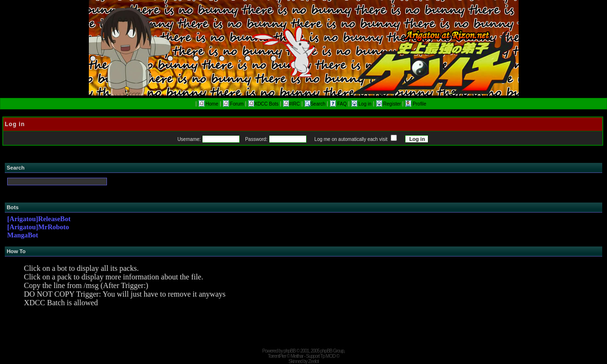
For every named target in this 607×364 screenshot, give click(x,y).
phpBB (290, 351)
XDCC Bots (263, 104)
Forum (234, 104)
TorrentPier (277, 356)
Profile (416, 104)
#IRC (292, 104)
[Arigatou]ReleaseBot (39, 219)
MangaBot (23, 235)
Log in (362, 104)
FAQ (339, 104)
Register (389, 104)
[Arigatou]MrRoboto (38, 227)
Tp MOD (328, 356)
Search (315, 104)
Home (208, 104)
